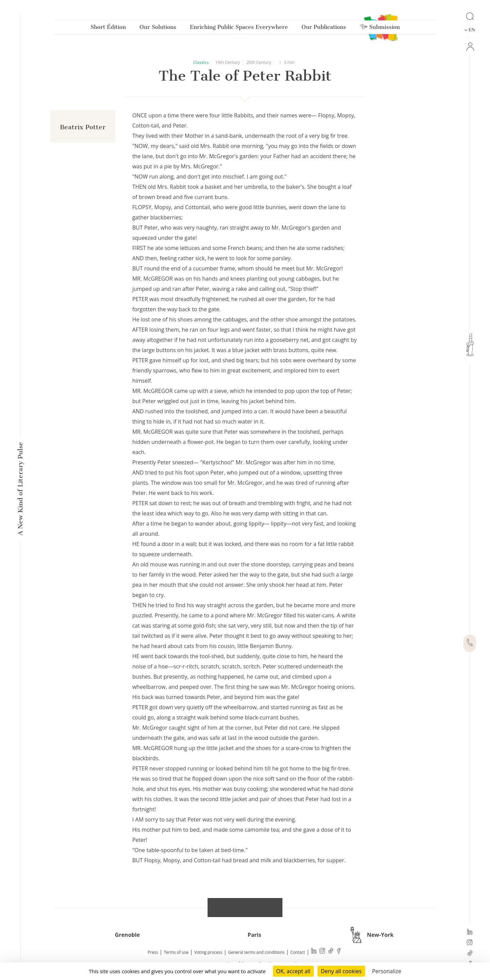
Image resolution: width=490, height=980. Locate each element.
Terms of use (176, 952)
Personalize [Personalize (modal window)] (387, 971)
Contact (298, 952)
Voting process (208, 952)
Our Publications (324, 28)
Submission (380, 28)
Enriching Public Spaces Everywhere (239, 28)
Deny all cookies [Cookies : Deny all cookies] (341, 971)
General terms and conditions (256, 952)
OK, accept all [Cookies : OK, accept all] (293, 971)
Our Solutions (158, 28)
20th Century (259, 62)
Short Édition (108, 28)
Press (153, 952)
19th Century (228, 62)
